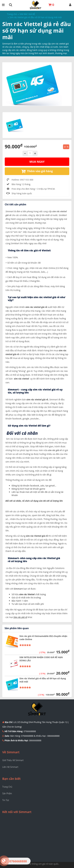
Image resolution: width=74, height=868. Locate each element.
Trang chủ (12, 14)
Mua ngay (37, 162)
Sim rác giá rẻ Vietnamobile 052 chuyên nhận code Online (43, 638)
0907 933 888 (27, 180)
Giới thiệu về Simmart (13, 760)
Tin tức (6, 800)
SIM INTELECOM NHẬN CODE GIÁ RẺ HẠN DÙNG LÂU (41, 659)
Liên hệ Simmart (10, 767)
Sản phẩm (7, 793)
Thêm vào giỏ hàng (37, 171)
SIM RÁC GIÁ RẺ (27, 14)
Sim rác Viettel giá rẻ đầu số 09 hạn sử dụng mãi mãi (43, 680)
